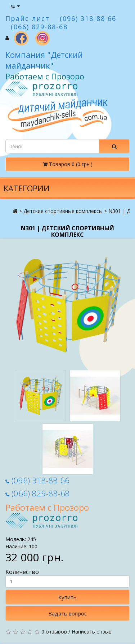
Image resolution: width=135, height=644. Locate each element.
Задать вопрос (68, 613)
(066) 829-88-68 (38, 493)
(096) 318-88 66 (37, 480)
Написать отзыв (92, 632)
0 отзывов (54, 632)
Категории (27, 188)
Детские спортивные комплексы (63, 211)
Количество (67, 578)
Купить (67, 597)
